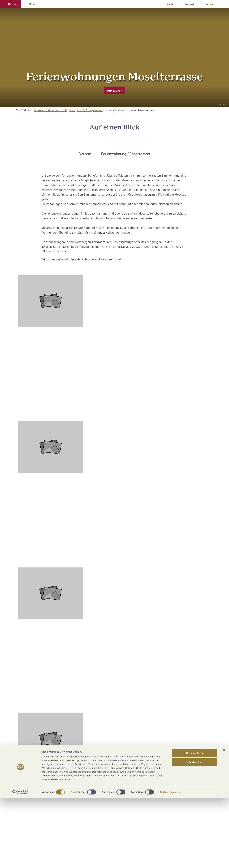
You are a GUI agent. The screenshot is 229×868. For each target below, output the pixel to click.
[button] (10, 4)
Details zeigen (168, 862)
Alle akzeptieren (195, 823)
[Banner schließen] (224, 820)
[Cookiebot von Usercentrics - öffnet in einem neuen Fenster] (20, 862)
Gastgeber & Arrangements (86, 110)
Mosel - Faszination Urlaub (51, 110)
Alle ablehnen (195, 832)
